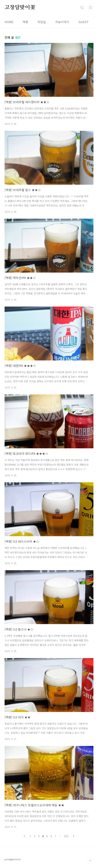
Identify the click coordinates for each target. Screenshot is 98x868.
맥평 (25, 22)
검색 (82, 8)
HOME (9, 22)
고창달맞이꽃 (20, 8)
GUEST (84, 22)
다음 (73, 836)
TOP (90, 861)
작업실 (42, 22)
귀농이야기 (62, 22)
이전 (25, 836)
